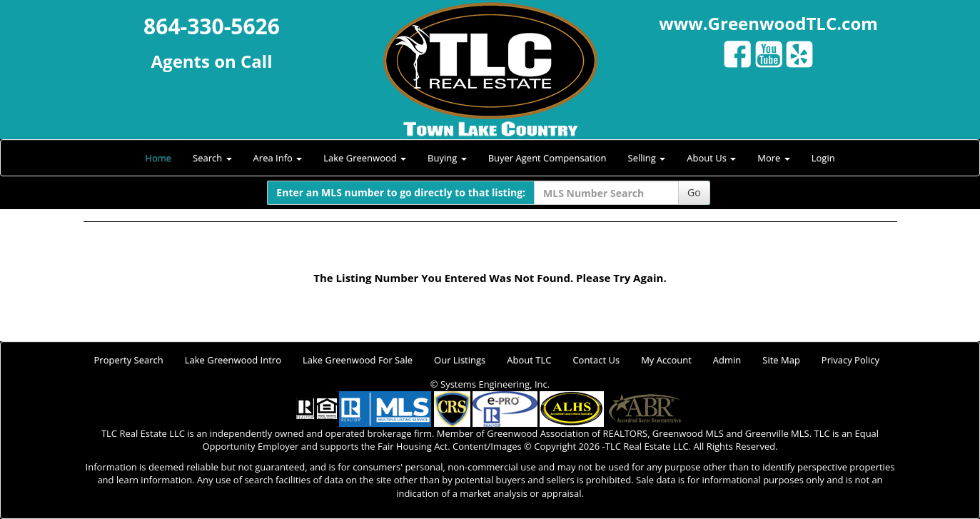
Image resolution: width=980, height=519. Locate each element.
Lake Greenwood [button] (365, 158)
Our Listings (460, 360)
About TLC (529, 360)
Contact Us (596, 360)
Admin (727, 360)
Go (694, 192)
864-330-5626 (212, 26)
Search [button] (212, 158)
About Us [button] (711, 158)
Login (823, 158)
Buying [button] (447, 158)
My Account (666, 360)
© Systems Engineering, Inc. (490, 384)
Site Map (781, 360)
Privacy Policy (850, 360)
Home (158, 158)
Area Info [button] (278, 158)
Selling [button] (647, 158)
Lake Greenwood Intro (233, 360)
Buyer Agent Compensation (547, 158)
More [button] (774, 158)
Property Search (129, 360)
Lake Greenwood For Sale (358, 360)
